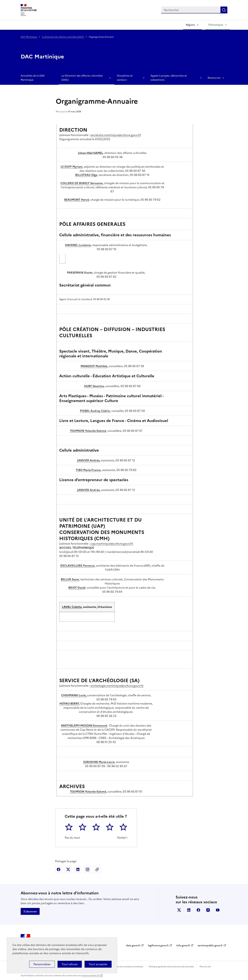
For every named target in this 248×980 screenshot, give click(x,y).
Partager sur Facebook (59, 869)
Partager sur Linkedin (78, 869)
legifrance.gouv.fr (158, 946)
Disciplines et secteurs (125, 78)
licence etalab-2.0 (91, 976)
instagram (208, 910)
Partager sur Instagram (87, 869)
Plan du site (205, 967)
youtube (218, 910)
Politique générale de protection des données (171, 967)
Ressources (214, 78)
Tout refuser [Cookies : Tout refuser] (70, 964)
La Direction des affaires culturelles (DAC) (63, 37)
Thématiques (216, 25)
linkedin (189, 910)
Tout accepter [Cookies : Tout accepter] (98, 964)
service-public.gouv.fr (210, 946)
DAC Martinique (29, 37)
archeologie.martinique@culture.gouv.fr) (117, 686)
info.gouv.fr (183, 946)
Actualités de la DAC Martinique (33, 78)
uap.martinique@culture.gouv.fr (111, 544)
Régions (190, 25)
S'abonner (30, 911)
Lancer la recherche (224, 10)
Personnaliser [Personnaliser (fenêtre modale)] (42, 964)
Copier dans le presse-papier (97, 869)
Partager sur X (68, 869)
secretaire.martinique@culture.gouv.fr (115, 135)
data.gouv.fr (133, 946)
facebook (198, 910)
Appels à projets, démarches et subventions (169, 78)
